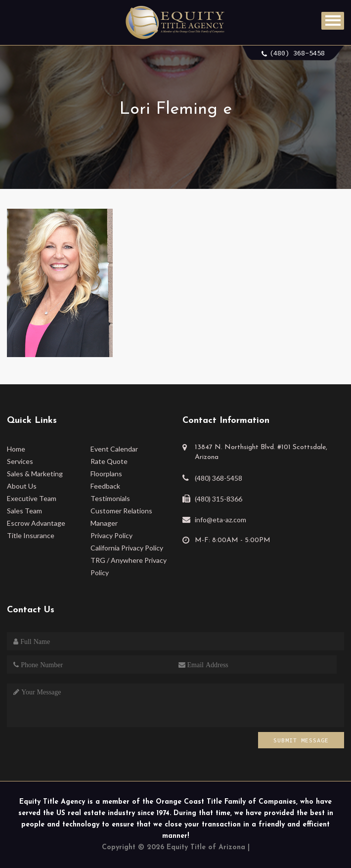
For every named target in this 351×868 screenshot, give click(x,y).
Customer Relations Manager (121, 517)
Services (20, 461)
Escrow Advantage (36, 523)
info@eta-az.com (220, 520)
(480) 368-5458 (297, 53)
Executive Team (32, 498)
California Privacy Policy (127, 548)
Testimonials (110, 498)
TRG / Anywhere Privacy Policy (129, 566)
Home (16, 449)
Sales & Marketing (35, 474)
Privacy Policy (111, 535)
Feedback (105, 486)
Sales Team (24, 511)
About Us (22, 486)
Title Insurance (31, 535)
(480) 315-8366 (219, 499)
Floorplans (106, 474)
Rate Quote (109, 461)
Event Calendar (114, 449)
